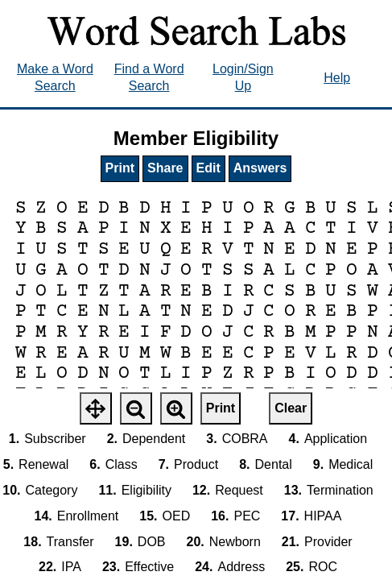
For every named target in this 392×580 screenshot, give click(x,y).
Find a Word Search (149, 77)
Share (165, 168)
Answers (260, 168)
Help (337, 78)
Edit (208, 168)
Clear (291, 408)
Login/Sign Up (243, 77)
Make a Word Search (55, 77)
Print (120, 168)
